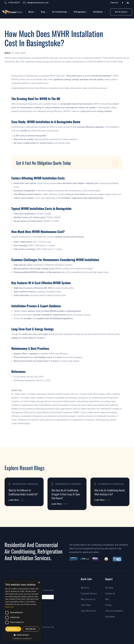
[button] (31, 12)
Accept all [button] (13, 629)
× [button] (39, 583)
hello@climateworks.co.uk (38, 3)
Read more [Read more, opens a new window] (9, 607)
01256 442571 (14, 3)
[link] (9, 12)
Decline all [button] (31, 629)
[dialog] (22, 611)
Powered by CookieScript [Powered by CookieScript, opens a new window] (22, 639)
